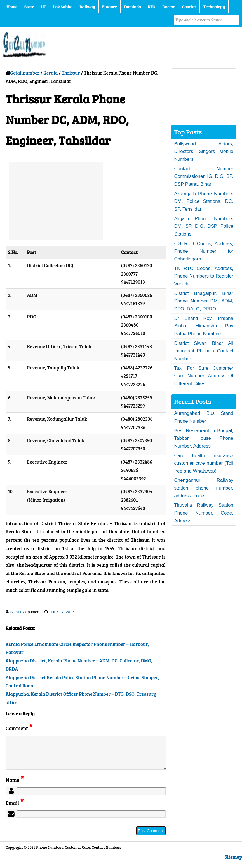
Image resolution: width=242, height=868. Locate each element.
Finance (110, 7)
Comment (19, 728)
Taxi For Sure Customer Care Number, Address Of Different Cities (204, 376)
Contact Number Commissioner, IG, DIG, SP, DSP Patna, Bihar (204, 176)
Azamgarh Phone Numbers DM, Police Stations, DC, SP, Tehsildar (204, 201)
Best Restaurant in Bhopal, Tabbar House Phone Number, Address (204, 438)
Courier (189, 7)
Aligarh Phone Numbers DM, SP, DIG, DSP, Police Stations (204, 226)
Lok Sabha (63, 7)
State (29, 7)
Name (15, 787)
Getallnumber (25, 73)
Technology (214, 7)
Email (15, 810)
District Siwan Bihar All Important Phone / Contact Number (204, 351)
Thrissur (71, 73)
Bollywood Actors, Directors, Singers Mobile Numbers (204, 152)
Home (12, 7)
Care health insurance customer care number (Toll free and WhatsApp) (204, 463)
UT (43, 7)
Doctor (169, 7)
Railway (87, 7)
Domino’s (132, 7)
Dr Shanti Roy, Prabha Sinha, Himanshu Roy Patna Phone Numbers (204, 326)
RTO (151, 7)
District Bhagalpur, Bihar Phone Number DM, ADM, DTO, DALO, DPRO (204, 301)
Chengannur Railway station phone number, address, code (204, 488)
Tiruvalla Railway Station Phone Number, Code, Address (204, 513)
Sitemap (233, 864)
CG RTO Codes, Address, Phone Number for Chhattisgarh (204, 251)
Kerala (50, 73)
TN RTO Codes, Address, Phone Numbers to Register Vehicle (204, 276)
